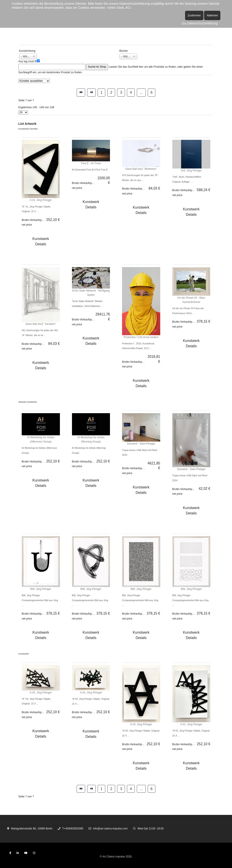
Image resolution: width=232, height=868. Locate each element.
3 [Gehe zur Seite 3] (121, 92)
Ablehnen (212, 15)
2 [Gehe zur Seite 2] (111, 92)
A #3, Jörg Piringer (141, 724)
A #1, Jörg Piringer (41, 200)
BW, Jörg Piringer (41, 589)
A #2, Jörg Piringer (191, 724)
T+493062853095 (73, 829)
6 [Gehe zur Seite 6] (152, 92)
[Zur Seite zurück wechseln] (91, 93)
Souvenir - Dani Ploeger (141, 444)
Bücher (124, 51)
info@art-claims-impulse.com (110, 829)
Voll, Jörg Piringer (191, 171)
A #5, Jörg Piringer (41, 693)
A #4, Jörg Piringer (91, 693)
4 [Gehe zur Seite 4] (131, 92)
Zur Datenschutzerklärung (200, 23)
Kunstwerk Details (41, 241)
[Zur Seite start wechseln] (81, 93)
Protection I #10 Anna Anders (141, 337)
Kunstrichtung (27, 51)
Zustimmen (194, 15)
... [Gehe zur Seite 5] (141, 92)
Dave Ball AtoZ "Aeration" (41, 324)
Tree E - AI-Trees (91, 163)
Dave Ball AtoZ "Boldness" (141, 169)
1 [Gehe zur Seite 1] (102, 92)
